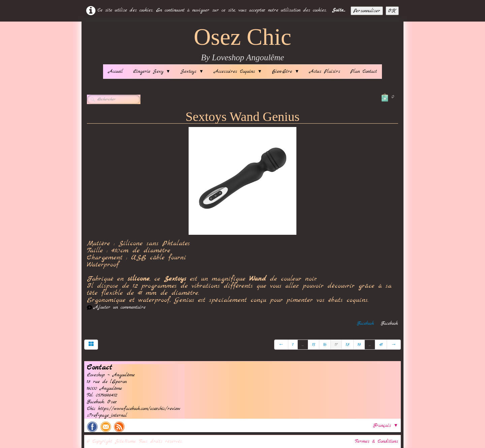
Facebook (366, 323)
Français (386, 425)
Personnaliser (367, 11)
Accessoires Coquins (238, 71)
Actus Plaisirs (325, 71)
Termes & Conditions (377, 441)
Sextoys (192, 71)
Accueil (116, 71)
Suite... (339, 10)
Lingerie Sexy (152, 71)
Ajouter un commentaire (120, 307)
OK (392, 11)
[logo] (243, 45)
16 (325, 345)
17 (336, 345)
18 (348, 345)
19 (359, 345)
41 (381, 345)
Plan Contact (364, 71)
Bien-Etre (286, 71)
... (303, 345)
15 (314, 345)
